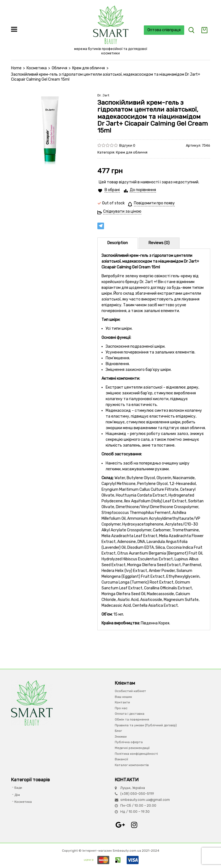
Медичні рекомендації (132, 748)
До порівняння (143, 190)
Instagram (134, 825)
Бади (18, 788)
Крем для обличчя (89, 68)
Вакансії (121, 759)
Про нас (121, 708)
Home (16, 68)
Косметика (37, 68)
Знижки (121, 737)
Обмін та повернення (132, 719)
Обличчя (59, 68)
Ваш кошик (123, 697)
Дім (17, 795)
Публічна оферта (129, 742)
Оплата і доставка (130, 714)
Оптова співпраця (164, 30)
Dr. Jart (103, 95)
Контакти (122, 702)
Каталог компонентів (132, 765)
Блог (118, 731)
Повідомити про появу (154, 203)
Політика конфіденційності (136, 754)
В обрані (112, 190)
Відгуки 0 (127, 145)
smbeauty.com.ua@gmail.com (145, 800)
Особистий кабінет (130, 691)
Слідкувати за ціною (122, 211)
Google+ (120, 825)
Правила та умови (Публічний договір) (146, 725)
